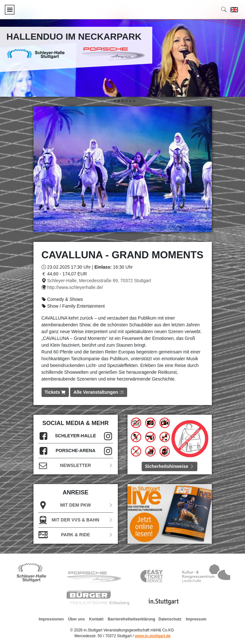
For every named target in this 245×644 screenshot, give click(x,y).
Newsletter (76, 466)
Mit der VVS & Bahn (76, 520)
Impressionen (51, 619)
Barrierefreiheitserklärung (132, 619)
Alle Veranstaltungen (99, 392)
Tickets (55, 392)
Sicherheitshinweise (170, 466)
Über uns (76, 619)
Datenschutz (170, 619)
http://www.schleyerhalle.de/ (75, 287)
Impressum (196, 619)
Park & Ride (76, 535)
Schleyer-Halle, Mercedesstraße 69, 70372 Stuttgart (99, 281)
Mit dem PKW (76, 505)
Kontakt (96, 619)
